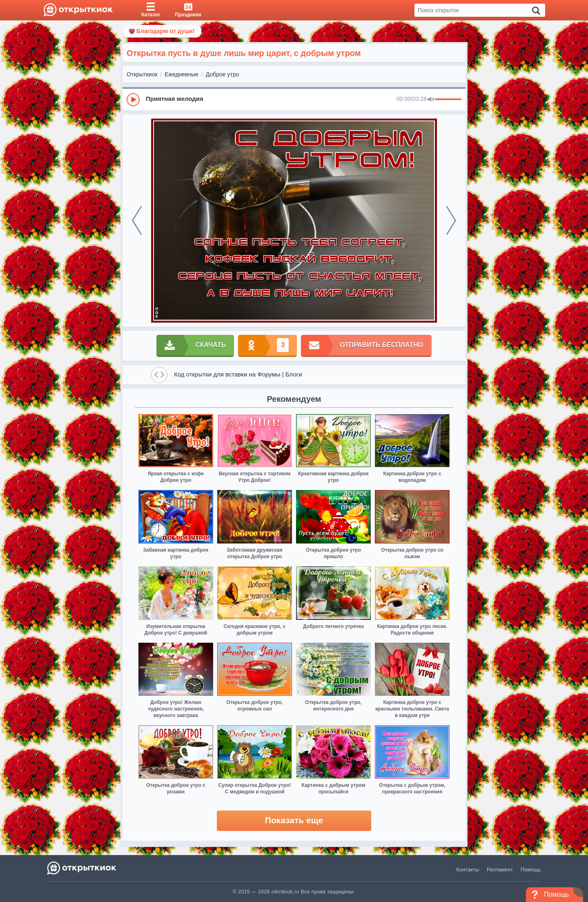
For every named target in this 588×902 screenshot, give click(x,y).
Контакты (468, 870)
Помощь (531, 870)
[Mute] (431, 100)
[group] (294, 99)
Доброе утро (223, 74)
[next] (451, 220)
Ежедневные (182, 74)
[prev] (137, 220)
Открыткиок (142, 74)
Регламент (500, 870)
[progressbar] (448, 100)
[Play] (133, 100)
